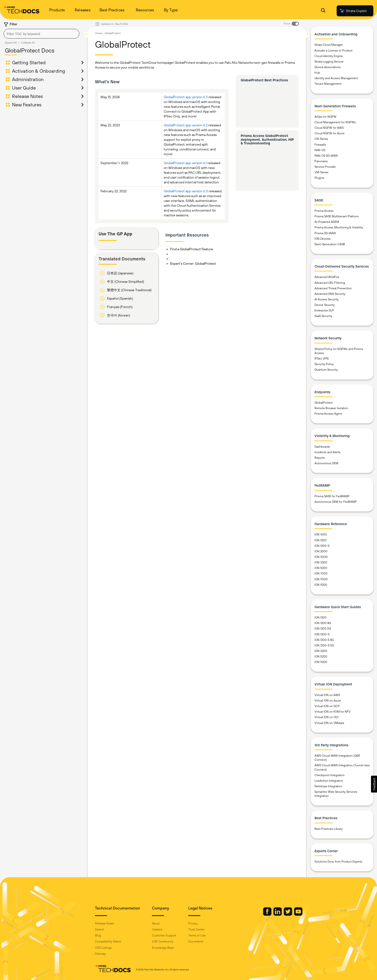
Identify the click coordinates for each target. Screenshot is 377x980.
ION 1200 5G (323, 629)
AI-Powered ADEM (327, 222)
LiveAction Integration (329, 781)
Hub (317, 73)
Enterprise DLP (324, 310)
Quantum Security (326, 370)
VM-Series (321, 172)
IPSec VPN (322, 359)
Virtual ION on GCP (327, 706)
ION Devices (323, 239)
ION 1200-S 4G (324, 640)
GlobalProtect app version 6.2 (186, 125)
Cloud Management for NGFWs (335, 122)
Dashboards (322, 447)
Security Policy (324, 364)
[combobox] (41, 34)
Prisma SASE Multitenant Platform (337, 216)
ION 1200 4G (323, 623)
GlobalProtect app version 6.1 (185, 163)
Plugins (319, 178)
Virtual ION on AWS (327, 695)
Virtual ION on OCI (327, 717)
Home (98, 33)
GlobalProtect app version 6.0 (186, 191)
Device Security (325, 305)
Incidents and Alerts (327, 452)
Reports (320, 458)
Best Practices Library (329, 829)
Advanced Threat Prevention (333, 288)
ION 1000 (321, 535)
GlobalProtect (113, 33)
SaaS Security (323, 316)
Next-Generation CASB (330, 244)
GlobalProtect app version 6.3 (186, 97)
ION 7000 (321, 574)
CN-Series (321, 139)
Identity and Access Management (336, 78)
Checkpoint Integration (330, 775)
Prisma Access (324, 211)
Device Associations (328, 67)
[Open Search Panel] (323, 11)
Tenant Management (328, 84)
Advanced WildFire (327, 277)
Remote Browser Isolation (331, 408)
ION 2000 (321, 551)
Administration (28, 79)
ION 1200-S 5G (324, 645)
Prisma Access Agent (328, 414)
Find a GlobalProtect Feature (192, 249)
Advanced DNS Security (330, 294)
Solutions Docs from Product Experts (338, 862)
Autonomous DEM (326, 463)
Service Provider (325, 167)
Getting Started (29, 62)
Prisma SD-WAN (325, 233)
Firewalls (320, 145)
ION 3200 (321, 562)
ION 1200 (320, 540)
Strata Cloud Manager (329, 45)
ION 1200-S (322, 546)
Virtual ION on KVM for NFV (333, 712)
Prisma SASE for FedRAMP (332, 496)
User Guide (24, 88)
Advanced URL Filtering (330, 283)
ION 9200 (321, 585)
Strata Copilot (353, 11)
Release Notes (27, 96)
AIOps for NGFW (325, 117)
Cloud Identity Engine (329, 56)
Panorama (321, 161)
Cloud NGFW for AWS (329, 128)
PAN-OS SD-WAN (326, 156)
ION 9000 (321, 579)
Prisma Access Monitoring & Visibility (339, 227)
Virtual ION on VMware (329, 723)
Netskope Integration (328, 786)
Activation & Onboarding (39, 71)
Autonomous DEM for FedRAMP (336, 502)
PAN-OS (320, 150)
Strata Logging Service (329, 62)
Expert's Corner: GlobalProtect (193, 264)
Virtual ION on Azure (328, 701)
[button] (374, 784)
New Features (27, 105)
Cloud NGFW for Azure (330, 133)
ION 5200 (321, 568)
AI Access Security (327, 299)
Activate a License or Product (333, 51)
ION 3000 (321, 557)
